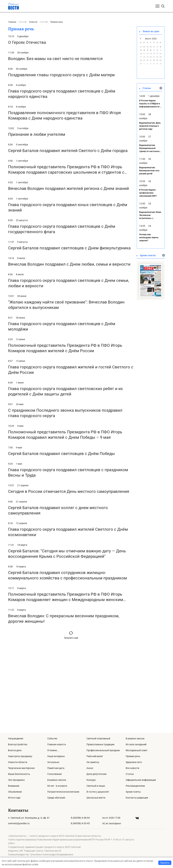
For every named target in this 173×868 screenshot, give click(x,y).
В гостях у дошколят (98, 792)
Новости (33, 103)
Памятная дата (56, 768)
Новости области (18, 762)
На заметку (93, 762)
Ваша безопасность (19, 774)
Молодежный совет (137, 750)
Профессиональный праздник (103, 750)
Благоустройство (18, 744)
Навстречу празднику (20, 756)
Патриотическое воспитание (63, 792)
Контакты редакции (137, 798)
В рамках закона (57, 780)
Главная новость (57, 744)
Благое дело (15, 750)
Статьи (130, 774)
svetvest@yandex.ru (19, 823)
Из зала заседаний (136, 744)
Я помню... (53, 750)
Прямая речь (133, 756)
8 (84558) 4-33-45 (80, 823)
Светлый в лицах (96, 786)
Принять (165, 863)
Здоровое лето (134, 762)
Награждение (16, 738)
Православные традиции (100, 744)
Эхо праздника (16, 780)
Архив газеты (133, 792)
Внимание (14, 786)
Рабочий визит (95, 756)
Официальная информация (141, 780)
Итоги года (14, 798)
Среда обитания (56, 798)
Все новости (132, 768)
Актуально (53, 762)
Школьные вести (96, 798)
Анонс (90, 768)
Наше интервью (56, 756)
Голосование (54, 774)
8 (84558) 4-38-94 (80, 818)
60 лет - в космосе (57, 786)
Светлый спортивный (98, 738)
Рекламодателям (135, 786)
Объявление (15, 792)
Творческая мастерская (21, 768)
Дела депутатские (96, 774)
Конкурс (91, 780)
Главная (12, 103)
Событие (52, 738)
